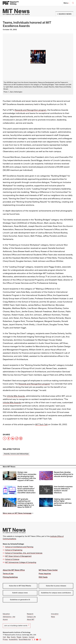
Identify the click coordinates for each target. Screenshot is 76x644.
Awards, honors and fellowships (16, 454)
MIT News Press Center (48, 570)
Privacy (5, 639)
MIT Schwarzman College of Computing (21, 562)
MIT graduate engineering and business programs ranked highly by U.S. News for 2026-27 (26, 503)
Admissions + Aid (9, 617)
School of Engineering (14, 550)
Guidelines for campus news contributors (56, 593)
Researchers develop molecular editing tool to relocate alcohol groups (64, 474)
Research (30, 614)
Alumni (5, 620)
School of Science (12, 559)
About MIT (31, 620)
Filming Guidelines (10, 577)
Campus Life (31, 617)
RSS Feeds (43, 577)
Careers (25, 637)
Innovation (55, 614)
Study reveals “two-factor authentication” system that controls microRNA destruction (26, 490)
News (53, 617)
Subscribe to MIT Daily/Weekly (20, 586)
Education (6, 614)
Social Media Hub (25, 639)
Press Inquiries (45, 574)
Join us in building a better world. (17, 626)
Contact (32, 637)
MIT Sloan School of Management (18, 556)
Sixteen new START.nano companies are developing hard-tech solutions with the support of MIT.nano (27, 476)
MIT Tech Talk (41, 424)
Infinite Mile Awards (16, 396)
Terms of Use (8, 574)
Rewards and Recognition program (30, 110)
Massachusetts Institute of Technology (17, 632)
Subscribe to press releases (56, 586)
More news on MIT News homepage (17, 513)
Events (13, 637)
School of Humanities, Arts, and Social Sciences (24, 553)
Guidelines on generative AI (20, 600)
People (19, 637)
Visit (4, 637)
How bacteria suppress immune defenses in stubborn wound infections (63, 490)
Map (8, 637)
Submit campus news (20, 593)
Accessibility (13, 639)
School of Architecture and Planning (19, 547)
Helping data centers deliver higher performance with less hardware (63, 502)
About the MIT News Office (14, 570)
